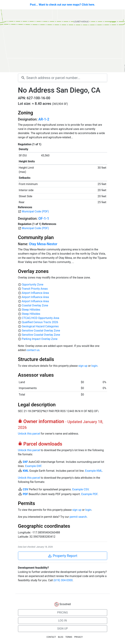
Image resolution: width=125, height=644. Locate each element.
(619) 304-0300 (63, 580)
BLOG (61, 637)
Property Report (62, 556)
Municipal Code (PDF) (35, 211)
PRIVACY (78, 637)
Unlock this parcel (29, 434)
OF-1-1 (44, 219)
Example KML (94, 471)
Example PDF (89, 494)
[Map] (62, 41)
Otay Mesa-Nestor (43, 244)
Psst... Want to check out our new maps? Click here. (62, 5)
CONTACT (51, 637)
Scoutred (65, 604)
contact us (33, 350)
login (94, 366)
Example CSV (80, 489)
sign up (83, 366)
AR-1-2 (44, 119)
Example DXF (33, 466)
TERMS (69, 637)
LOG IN (63, 621)
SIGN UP (62, 629)
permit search (78, 517)
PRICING (62, 613)
